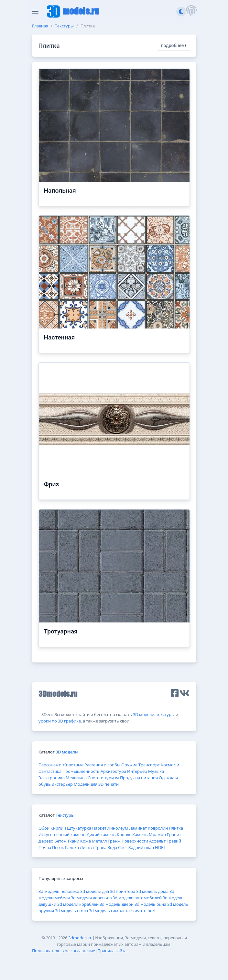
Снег (123, 847)
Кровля (124, 834)
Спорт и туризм (103, 778)
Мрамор (157, 834)
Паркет (99, 828)
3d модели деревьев (91, 898)
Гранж (114, 841)
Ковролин (158, 828)
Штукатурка (79, 828)
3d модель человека (59, 891)
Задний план (141, 847)
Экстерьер (62, 784)
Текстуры (64, 26)
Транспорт (149, 765)
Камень (140, 834)
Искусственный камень (62, 834)
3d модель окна (150, 904)
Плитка (176, 828)
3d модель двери (117, 904)
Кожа (86, 841)
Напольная (60, 191)
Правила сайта (112, 951)
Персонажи (50, 765)
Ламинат (138, 828)
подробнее (174, 45)
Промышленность (81, 771)
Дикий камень (101, 834)
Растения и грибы (102, 765)
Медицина (76, 778)
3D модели (144, 714)
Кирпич (58, 828)
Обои (44, 828)
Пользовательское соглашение (64, 951)
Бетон (60, 841)
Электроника (52, 778)
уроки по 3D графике (60, 721)
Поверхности (135, 841)
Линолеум (118, 828)
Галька (72, 847)
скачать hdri (143, 911)
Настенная (60, 337)
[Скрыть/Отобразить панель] (35, 12)
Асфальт (157, 841)
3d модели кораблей (78, 904)
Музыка (156, 771)
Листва (87, 847)
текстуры (165, 714)
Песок (58, 847)
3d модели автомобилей (137, 898)
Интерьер (137, 771)
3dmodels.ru (80, 938)
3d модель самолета (109, 911)
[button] (191, 11)
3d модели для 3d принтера (108, 891)
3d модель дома (152, 891)
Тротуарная (61, 631)
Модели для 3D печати (96, 784)
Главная (40, 26)
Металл (99, 841)
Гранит (174, 834)
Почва (45, 847)
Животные (73, 765)
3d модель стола (71, 911)
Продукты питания (139, 778)
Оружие (129, 765)
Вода (112, 847)
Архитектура (113, 771)
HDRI (160, 847)
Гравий (174, 841)
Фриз (52, 484)
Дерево (46, 841)
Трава (101, 847)
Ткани (73, 841)
